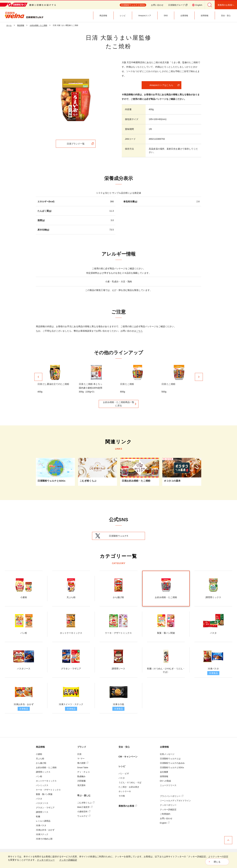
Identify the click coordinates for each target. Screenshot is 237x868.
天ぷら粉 (40, 759)
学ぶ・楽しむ (84, 795)
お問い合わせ (157, 5)
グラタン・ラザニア (45, 808)
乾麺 (38, 817)
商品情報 (40, 747)
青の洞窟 (83, 763)
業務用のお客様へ (226, 5)
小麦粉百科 (84, 812)
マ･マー (81, 759)
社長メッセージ (167, 754)
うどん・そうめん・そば (130, 782)
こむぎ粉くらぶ (86, 803)
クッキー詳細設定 (168, 810)
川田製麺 (81, 781)
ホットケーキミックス (46, 781)
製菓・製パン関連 (44, 794)
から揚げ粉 (41, 763)
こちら (139, 331)
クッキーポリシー (168, 805)
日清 (79, 754)
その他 (122, 796)
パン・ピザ (124, 774)
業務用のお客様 (128, 806)
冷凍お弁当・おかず (45, 830)
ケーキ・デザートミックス (48, 790)
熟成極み (81, 776)
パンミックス (42, 785)
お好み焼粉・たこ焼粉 (46, 767)
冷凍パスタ (41, 825)
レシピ (122, 766)
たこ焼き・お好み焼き (129, 787)
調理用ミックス (43, 772)
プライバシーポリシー (172, 796)
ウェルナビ (84, 816)
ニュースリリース (168, 785)
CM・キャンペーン (128, 757)
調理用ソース (42, 812)
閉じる (217, 862)
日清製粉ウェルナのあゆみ (172, 763)
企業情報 (164, 747)
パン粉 (39, 776)
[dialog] (118, 860)
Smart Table (83, 767)
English (165, 823)
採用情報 (164, 776)
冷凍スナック (42, 834)
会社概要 (164, 772)
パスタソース (42, 803)
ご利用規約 (165, 814)
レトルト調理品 (43, 821)
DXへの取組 (165, 781)
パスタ (39, 799)
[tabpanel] (76, 100)
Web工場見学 (85, 807)
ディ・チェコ (83, 772)
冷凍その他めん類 (44, 839)
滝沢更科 (81, 785)
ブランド (82, 747)
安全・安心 (124, 747)
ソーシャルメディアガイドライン (175, 801)
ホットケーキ (125, 791)
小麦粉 (39, 754)
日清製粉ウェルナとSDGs (172, 767)
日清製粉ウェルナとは (170, 759)
